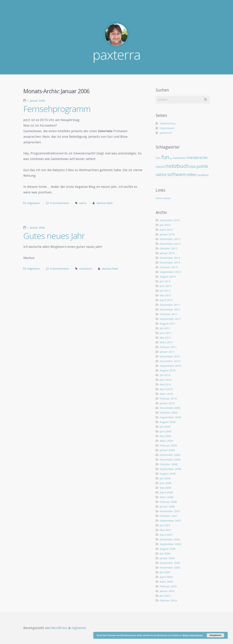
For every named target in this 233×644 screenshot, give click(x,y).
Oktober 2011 (169, 314)
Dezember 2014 (170, 258)
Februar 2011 (168, 347)
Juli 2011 (165, 328)
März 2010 (166, 394)
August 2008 (168, 474)
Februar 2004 (168, 600)
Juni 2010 (166, 380)
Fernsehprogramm (57, 109)
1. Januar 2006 (36, 101)
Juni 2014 (166, 286)
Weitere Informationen (193, 635)
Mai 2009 (165, 436)
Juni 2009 (166, 431)
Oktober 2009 (169, 413)
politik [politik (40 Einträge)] (202, 166)
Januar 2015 (167, 253)
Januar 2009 (167, 450)
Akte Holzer (163, 198)
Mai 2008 (165, 488)
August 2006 (168, 549)
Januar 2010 (167, 403)
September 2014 (170, 272)
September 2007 (170, 521)
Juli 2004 (165, 596)
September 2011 (170, 319)
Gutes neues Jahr (54, 236)
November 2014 (170, 262)
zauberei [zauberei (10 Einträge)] (203, 175)
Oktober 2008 (169, 464)
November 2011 (170, 309)
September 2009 (170, 417)
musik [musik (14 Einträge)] (160, 167)
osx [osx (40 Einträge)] (193, 166)
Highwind (79, 628)
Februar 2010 (168, 398)
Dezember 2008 (170, 455)
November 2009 (170, 408)
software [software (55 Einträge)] (176, 174)
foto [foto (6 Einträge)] (158, 158)
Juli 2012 (165, 291)
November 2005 (170, 567)
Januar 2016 (167, 234)
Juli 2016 (165, 225)
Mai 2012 (165, 295)
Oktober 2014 (169, 267)
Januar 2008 (167, 506)
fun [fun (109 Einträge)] (165, 157)
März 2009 (166, 441)
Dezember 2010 (170, 356)
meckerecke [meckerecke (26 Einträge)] (197, 157)
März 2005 (166, 582)
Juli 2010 (165, 375)
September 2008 (170, 469)
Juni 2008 (166, 483)
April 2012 (166, 300)
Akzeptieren (215, 635)
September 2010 (170, 366)
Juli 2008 (165, 478)
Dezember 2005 (170, 563)
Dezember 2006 (170, 539)
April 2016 (166, 230)
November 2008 (170, 459)
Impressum (167, 128)
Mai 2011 (165, 338)
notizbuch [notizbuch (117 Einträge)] (177, 166)
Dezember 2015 (170, 239)
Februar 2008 (168, 502)
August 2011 (168, 323)
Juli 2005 (165, 572)
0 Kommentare (60, 203)
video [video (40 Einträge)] (191, 174)
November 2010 (170, 361)
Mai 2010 (165, 384)
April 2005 (166, 577)
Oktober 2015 (169, 248)
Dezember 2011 (170, 305)
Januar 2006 (167, 558)
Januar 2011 (167, 352)
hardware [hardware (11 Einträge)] (180, 158)
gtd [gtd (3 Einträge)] (171, 158)
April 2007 (166, 535)
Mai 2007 (165, 530)
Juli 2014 (165, 281)
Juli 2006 (165, 553)
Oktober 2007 (169, 516)
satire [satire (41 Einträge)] (161, 174)
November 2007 (170, 511)
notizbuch (86, 269)
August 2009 (168, 422)
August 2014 (168, 277)
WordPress (59, 628)
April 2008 (166, 492)
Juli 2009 (165, 427)
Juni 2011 (166, 333)
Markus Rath (105, 203)
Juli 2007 (165, 525)
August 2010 (168, 370)
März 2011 (166, 342)
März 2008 (166, 497)
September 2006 (170, 544)
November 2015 (170, 244)
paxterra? (166, 133)
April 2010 (166, 389)
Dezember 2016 (170, 220)
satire (83, 203)
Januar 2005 (167, 591)
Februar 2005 (168, 586)
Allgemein (33, 203)
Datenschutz (168, 123)
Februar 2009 (168, 445)
